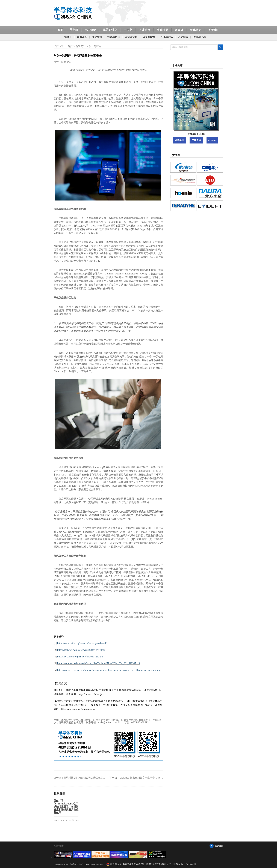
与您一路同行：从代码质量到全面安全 (78, 56)
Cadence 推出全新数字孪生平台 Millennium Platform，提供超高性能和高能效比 (163, 778)
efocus (212, 140)
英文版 (74, 30)
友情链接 (59, 846)
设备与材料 (149, 37)
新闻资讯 (80, 46)
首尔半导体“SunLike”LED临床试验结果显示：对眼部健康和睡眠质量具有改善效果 (66, 807)
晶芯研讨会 (110, 30)
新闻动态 (82, 37)
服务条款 (178, 864)
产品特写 (183, 37)
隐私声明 (191, 864)
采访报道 (97, 37)
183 (77, 820)
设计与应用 (131, 37)
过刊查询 (196, 140)
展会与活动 (199, 37)
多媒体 (179, 30)
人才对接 (145, 30)
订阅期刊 (179, 140)
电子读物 (90, 30)
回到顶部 (219, 846)
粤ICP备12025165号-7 (158, 864)
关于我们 (214, 30)
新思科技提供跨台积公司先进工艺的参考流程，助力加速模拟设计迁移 (102, 778)
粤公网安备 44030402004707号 (125, 864)
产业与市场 (167, 37)
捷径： (68, 37)
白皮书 (128, 30)
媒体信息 (196, 30)
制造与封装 (114, 37)
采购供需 (163, 30)
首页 (60, 30)
